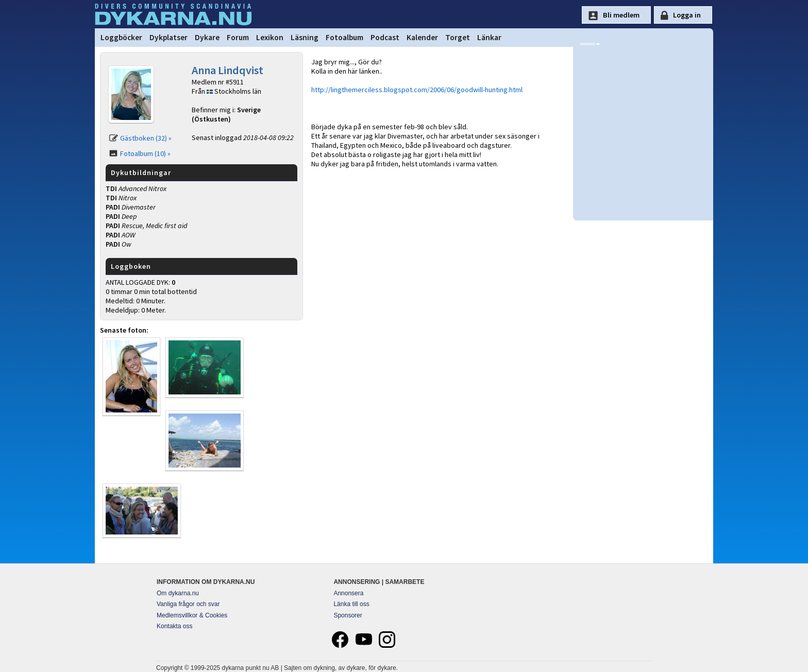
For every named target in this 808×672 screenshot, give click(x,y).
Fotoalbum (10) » (145, 153)
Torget (458, 37)
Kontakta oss (174, 626)
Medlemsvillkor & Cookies (192, 615)
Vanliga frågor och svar (188, 604)
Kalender (422, 37)
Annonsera (348, 593)
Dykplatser (169, 37)
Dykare (207, 37)
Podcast (385, 37)
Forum (238, 37)
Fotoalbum (344, 37)
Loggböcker (121, 37)
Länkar (489, 37)
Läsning (305, 37)
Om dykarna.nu (178, 593)
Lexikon (270, 37)
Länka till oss (351, 604)
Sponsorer (348, 615)
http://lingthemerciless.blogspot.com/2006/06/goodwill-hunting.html (417, 90)
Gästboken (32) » (146, 138)
